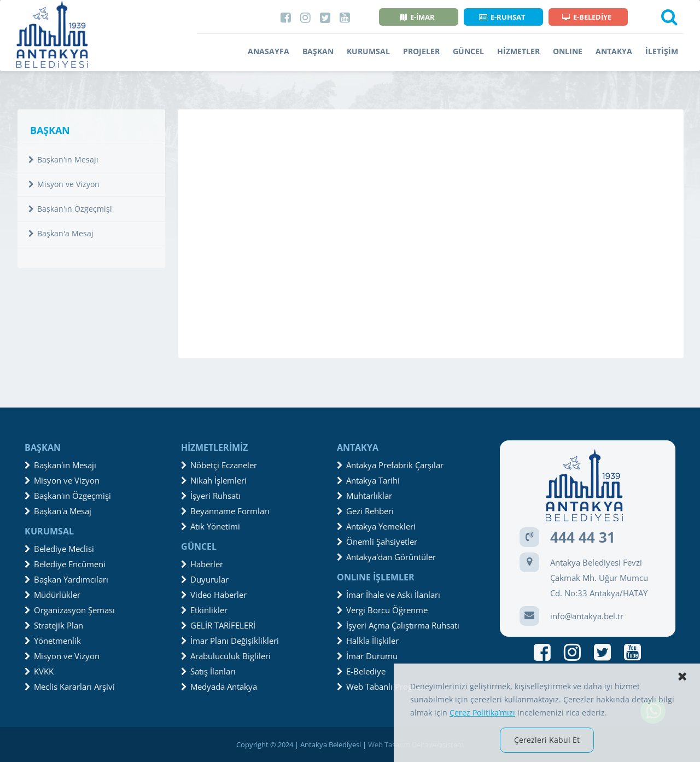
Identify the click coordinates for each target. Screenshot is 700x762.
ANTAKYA (614, 51)
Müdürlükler (52, 595)
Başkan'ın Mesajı (63, 159)
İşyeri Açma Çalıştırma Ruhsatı (398, 625)
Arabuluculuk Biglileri (226, 656)
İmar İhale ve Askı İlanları (389, 595)
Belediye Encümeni (65, 564)
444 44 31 (583, 537)
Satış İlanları (208, 671)
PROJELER (421, 51)
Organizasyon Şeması (70, 610)
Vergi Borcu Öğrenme (382, 610)
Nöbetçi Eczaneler (219, 465)
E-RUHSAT (502, 17)
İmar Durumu (367, 656)
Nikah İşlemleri (214, 480)
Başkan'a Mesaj (61, 233)
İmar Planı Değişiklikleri (230, 641)
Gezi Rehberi (365, 511)
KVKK (39, 671)
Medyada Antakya (219, 687)
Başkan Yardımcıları (66, 579)
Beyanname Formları (225, 511)
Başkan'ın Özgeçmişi (70, 209)
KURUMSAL (368, 51)
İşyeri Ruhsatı (211, 496)
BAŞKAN (318, 51)
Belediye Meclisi (59, 549)
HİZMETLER (518, 51)
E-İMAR (417, 17)
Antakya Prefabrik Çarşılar (390, 465)
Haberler (202, 564)
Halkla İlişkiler (368, 641)
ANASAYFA (269, 51)
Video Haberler (214, 595)
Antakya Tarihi (368, 480)
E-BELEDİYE (587, 17)
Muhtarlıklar (364, 496)
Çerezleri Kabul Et (547, 740)
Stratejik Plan (54, 625)
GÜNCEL (468, 51)
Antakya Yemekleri (376, 526)
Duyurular (205, 579)
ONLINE (568, 51)
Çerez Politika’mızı (482, 712)
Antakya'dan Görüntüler (386, 557)
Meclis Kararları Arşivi (70, 687)
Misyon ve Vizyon (64, 184)
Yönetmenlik (53, 641)
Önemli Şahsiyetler (377, 542)
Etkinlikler (204, 610)
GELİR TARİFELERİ (218, 625)
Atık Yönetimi (211, 526)
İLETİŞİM (662, 51)
